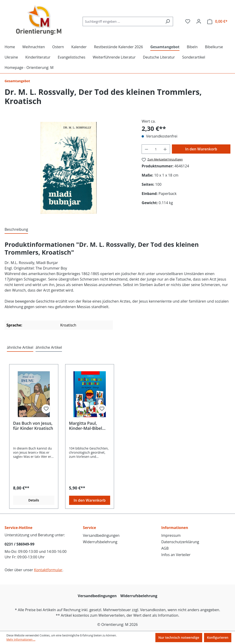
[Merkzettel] (188, 21)
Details (34, 500)
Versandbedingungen (101, 535)
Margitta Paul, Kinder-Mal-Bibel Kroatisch (86, 426)
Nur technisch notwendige (179, 637)
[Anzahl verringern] (146, 149)
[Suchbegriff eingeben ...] (123, 21)
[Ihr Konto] (199, 21)
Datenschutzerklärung (180, 542)
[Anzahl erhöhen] (165, 149)
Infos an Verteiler (176, 555)
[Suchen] (168, 21)
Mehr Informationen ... (21, 640)
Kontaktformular (48, 570)
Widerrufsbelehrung (100, 542)
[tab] (16, 230)
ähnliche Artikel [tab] (20, 347)
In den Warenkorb (201, 149)
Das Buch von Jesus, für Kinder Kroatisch (33, 426)
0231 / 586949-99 (20, 544)
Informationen (175, 528)
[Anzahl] (156, 149)
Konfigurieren (218, 637)
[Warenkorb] (217, 21)
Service (89, 528)
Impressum (171, 535)
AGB (165, 548)
